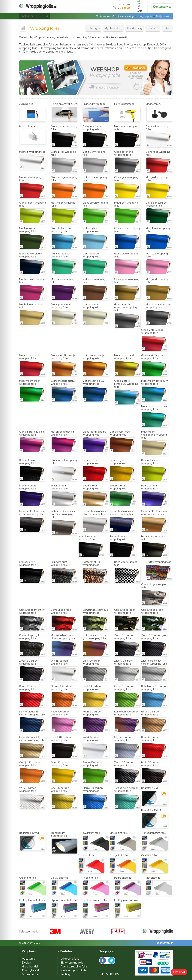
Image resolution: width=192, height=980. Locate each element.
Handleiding (135, 28)
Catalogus (93, 28)
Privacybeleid (30, 970)
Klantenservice (162, 7)
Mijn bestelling (113, 28)
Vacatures (28, 959)
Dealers (27, 963)
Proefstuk (153, 28)
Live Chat (179, 972)
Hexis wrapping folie (73, 970)
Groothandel (30, 966)
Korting (65, 974)
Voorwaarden (31, 974)
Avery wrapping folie (74, 966)
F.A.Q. (167, 28)
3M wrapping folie (72, 963)
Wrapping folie (70, 959)
